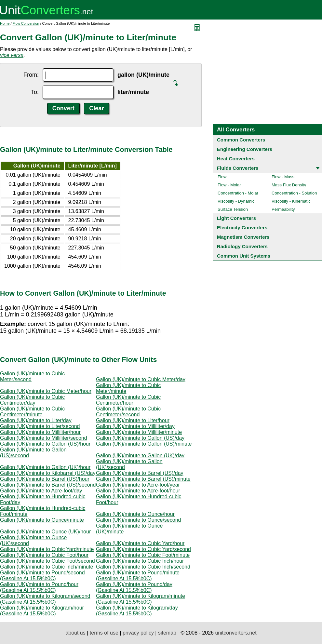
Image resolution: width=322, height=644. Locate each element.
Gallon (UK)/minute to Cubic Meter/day (141, 379)
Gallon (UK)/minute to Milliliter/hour (40, 432)
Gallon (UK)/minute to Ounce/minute (42, 520)
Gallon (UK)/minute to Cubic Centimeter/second (128, 412)
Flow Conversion (26, 23)
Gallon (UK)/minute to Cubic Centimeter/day (32, 400)
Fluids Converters (238, 168)
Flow (222, 177)
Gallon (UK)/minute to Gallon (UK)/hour (45, 467)
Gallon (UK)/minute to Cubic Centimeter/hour (128, 400)
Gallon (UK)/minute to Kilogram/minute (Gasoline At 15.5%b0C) (141, 599)
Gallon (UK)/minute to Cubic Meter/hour (46, 391)
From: (31, 75)
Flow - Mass (283, 177)
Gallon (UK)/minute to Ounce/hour (135, 514)
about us (75, 633)
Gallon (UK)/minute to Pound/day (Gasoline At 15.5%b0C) (134, 587)
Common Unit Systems (244, 256)
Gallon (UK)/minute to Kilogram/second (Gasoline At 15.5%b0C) (45, 599)
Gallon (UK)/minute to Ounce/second (138, 520)
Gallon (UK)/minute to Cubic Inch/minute (47, 567)
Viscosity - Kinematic (291, 201)
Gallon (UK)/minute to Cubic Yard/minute (47, 549)
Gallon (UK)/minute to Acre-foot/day (41, 491)
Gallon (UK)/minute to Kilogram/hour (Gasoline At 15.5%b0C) (42, 611)
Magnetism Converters (243, 237)
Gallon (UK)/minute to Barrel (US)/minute (143, 479)
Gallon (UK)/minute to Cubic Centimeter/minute (32, 412)
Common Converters (241, 140)
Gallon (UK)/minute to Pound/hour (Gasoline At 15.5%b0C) (39, 587)
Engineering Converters (245, 149)
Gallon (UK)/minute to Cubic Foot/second (47, 561)
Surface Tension (233, 209)
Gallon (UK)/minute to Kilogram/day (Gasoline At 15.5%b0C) (137, 611)
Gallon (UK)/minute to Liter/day (36, 420)
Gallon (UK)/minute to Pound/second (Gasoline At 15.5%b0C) (42, 576)
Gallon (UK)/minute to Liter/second (40, 426)
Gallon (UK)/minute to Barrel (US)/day (140, 473)
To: (35, 92)
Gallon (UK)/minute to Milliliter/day (135, 426)
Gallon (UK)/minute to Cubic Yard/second (143, 549)
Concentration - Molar (238, 193)
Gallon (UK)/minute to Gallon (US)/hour (45, 444)
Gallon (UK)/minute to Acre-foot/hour (138, 491)
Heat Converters (236, 159)
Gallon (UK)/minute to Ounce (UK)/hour (45, 532)
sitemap (167, 633)
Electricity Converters (242, 228)
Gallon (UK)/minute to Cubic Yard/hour (140, 543)
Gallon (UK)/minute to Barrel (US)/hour (45, 479)
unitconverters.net (236, 633)
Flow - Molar (229, 185)
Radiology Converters (242, 246)
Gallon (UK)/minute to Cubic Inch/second (143, 567)
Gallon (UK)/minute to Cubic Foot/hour (44, 555)
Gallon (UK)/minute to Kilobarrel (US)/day (48, 473)
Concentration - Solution (294, 193)
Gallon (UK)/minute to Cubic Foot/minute (143, 555)
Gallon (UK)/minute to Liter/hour (133, 420)
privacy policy (138, 633)
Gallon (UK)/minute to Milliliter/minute (139, 432)
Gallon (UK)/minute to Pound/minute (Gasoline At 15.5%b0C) (138, 576)
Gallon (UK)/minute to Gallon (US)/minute (144, 444)
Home (5, 23)
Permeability (283, 209)
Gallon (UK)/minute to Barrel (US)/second (48, 485)
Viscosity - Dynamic (236, 201)
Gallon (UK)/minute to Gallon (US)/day (140, 438)
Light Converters (236, 218)
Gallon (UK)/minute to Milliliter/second (44, 438)
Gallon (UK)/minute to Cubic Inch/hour (140, 561)
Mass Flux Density (289, 185)
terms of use (104, 633)
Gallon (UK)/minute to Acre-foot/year (138, 485)
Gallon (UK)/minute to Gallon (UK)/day (140, 456)
